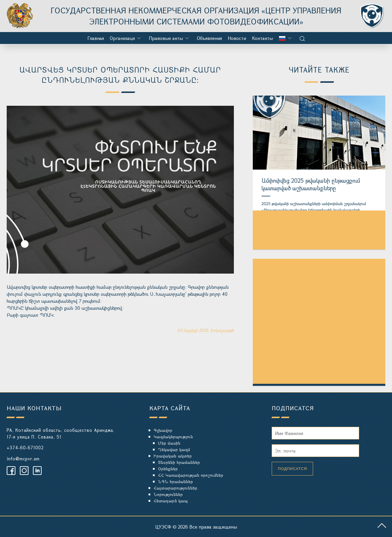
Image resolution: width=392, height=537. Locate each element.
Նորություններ (168, 494)
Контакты (262, 38)
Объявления (209, 38)
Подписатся (292, 469)
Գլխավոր (163, 430)
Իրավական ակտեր (173, 456)
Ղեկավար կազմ (174, 449)
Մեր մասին (169, 443)
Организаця (122, 38)
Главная (96, 38)
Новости (237, 38)
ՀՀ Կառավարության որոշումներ (191, 475)
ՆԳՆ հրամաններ (176, 481)
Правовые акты (166, 38)
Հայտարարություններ (176, 488)
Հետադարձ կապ (171, 501)
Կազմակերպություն (173, 437)
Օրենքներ (168, 469)
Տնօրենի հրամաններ (179, 462)
